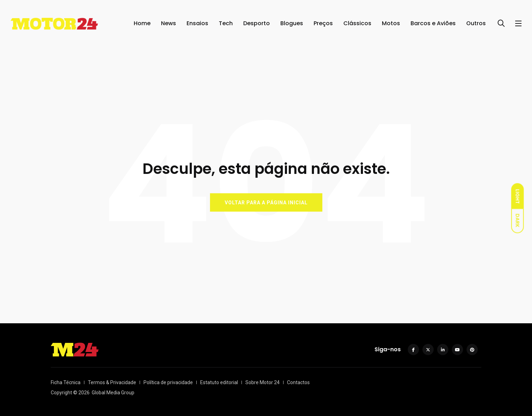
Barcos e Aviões (433, 23)
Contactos (298, 382)
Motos (391, 23)
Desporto (257, 23)
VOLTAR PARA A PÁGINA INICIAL (266, 202)
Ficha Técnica (66, 382)
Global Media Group (113, 393)
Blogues (292, 23)
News (169, 23)
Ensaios (197, 23)
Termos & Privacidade (112, 382)
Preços (323, 23)
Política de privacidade (168, 382)
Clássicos (357, 23)
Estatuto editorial (219, 382)
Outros (476, 23)
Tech (226, 23)
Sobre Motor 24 (262, 382)
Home (142, 23)
